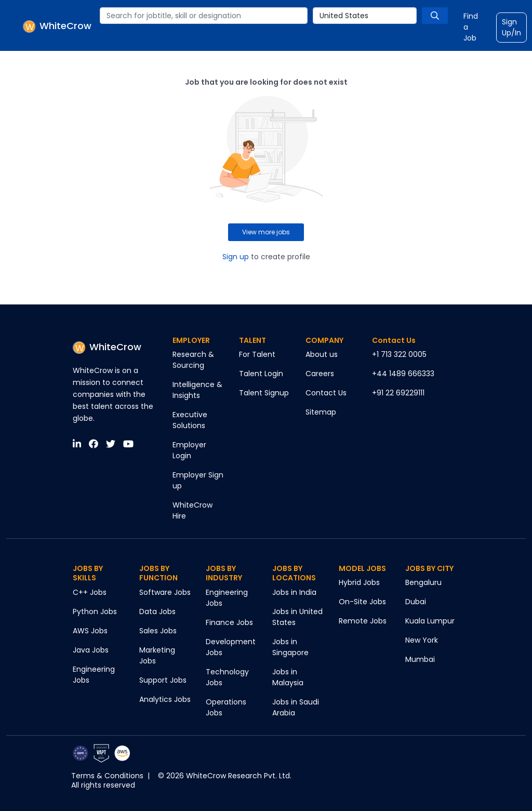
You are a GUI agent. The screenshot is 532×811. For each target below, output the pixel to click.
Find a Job (471, 27)
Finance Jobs (229, 622)
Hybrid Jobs (359, 582)
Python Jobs (95, 611)
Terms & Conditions (107, 776)
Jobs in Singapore (290, 647)
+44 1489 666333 (403, 374)
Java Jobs (91, 650)
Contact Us (326, 393)
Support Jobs (163, 680)
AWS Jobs (90, 631)
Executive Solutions (190, 420)
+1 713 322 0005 (399, 354)
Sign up (236, 257)
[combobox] (204, 16)
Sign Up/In (511, 27)
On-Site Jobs (362, 602)
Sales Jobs (158, 631)
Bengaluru (423, 582)
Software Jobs (165, 592)
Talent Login (261, 374)
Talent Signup (264, 393)
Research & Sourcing (193, 360)
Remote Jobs (363, 621)
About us (322, 354)
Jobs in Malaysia (288, 677)
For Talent (257, 354)
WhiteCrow (107, 347)
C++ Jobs (90, 592)
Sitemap (321, 412)
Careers (320, 374)
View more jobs (266, 232)
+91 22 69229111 (398, 393)
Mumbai (420, 659)
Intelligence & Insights (197, 390)
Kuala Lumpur (430, 621)
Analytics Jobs (165, 699)
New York (422, 640)
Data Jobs (157, 611)
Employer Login (189, 450)
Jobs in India (294, 592)
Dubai (416, 602)
